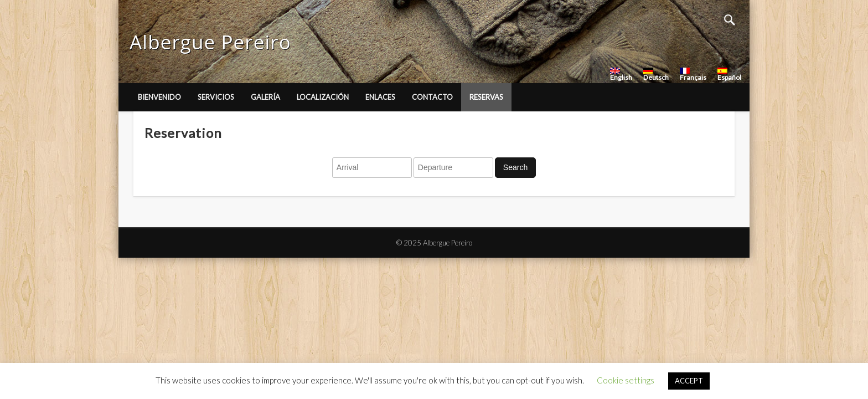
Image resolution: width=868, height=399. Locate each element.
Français (693, 74)
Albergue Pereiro (210, 42)
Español (729, 74)
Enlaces (380, 97)
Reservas (486, 97)
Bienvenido (159, 97)
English (621, 74)
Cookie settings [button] (626, 380)
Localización (323, 97)
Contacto (432, 97)
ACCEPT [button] (689, 381)
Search (515, 167)
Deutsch (656, 74)
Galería (265, 97)
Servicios (216, 97)
